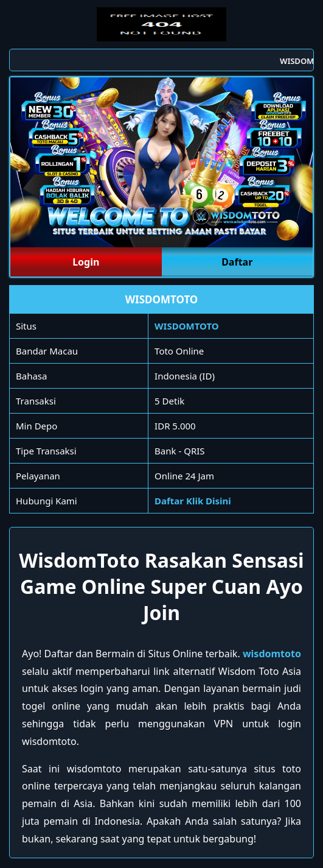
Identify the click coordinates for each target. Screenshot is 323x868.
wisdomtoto (272, 654)
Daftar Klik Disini (193, 501)
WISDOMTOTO (187, 326)
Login (86, 262)
